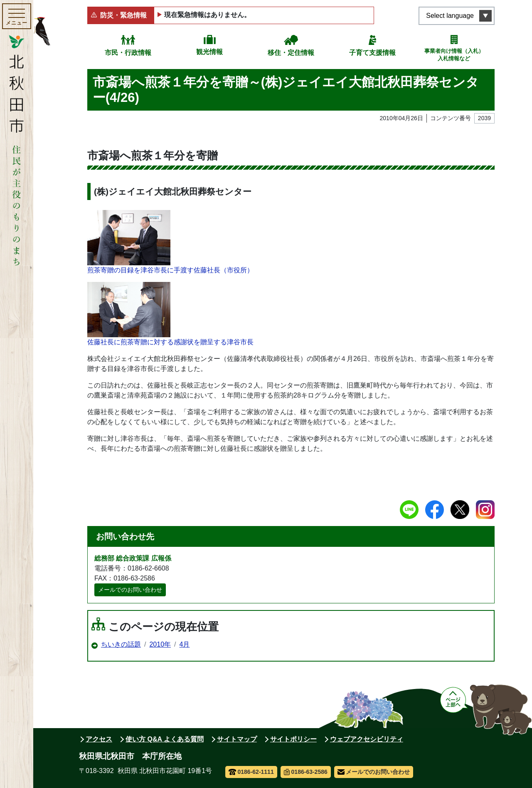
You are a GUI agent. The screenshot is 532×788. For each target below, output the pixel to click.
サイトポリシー (293, 739)
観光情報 (209, 52)
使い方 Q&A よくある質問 (165, 739)
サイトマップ (237, 739)
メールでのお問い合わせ (130, 590)
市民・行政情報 (128, 53)
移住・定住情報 (291, 53)
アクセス (99, 739)
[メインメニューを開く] (17, 16)
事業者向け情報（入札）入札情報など (454, 55)
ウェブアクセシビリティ (367, 739)
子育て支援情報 (372, 53)
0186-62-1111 (251, 772)
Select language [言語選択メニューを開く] (450, 16)
